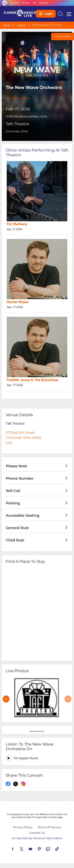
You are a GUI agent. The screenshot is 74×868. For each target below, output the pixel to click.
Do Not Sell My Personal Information (37, 838)
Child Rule (15, 540)
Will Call (13, 491)
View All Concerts (18, 98)
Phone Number (20, 478)
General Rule (17, 528)
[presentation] (6, 699)
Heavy (44, 3)
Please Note (16, 466)
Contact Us (37, 833)
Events (22, 25)
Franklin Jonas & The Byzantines (33, 380)
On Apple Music (26, 758)
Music (15, 3)
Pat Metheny (17, 224)
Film (26, 3)
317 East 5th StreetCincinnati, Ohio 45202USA (23, 438)
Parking (13, 503)
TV (34, 3)
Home (7, 25)
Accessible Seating (22, 516)
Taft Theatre (17, 124)
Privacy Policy (23, 827)
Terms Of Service (49, 827)
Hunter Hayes (18, 302)
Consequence (5, 3)
